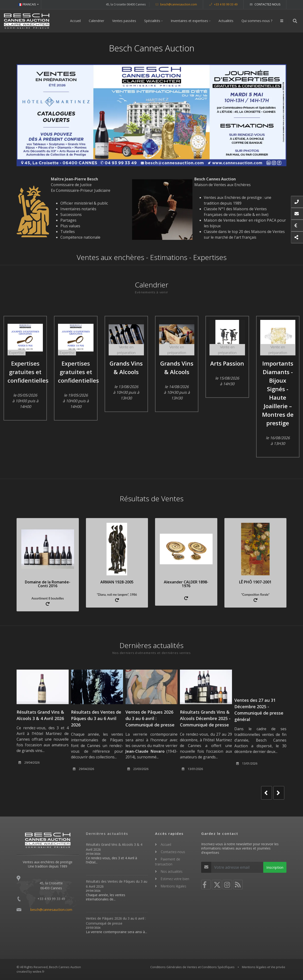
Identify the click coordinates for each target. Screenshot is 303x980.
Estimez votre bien (175, 879)
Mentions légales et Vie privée (264, 967)
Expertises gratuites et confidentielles (28, 372)
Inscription (275, 867)
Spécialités (152, 21)
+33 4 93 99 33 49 (223, 4)
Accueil (75, 21)
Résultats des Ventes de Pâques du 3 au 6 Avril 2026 (96, 718)
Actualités (226, 21)
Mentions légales (174, 886)
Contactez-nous (265, 4)
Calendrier (96, 21)
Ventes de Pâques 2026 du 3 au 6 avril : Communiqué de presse (150, 718)
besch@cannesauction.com (176, 4)
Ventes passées (124, 21)
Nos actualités (172, 871)
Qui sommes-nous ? (257, 21)
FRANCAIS (27, 4)
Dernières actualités (107, 833)
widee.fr (39, 971)
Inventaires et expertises (189, 21)
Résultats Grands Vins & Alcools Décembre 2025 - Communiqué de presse (205, 718)
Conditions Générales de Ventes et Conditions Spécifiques (192, 967)
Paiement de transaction (168, 862)
